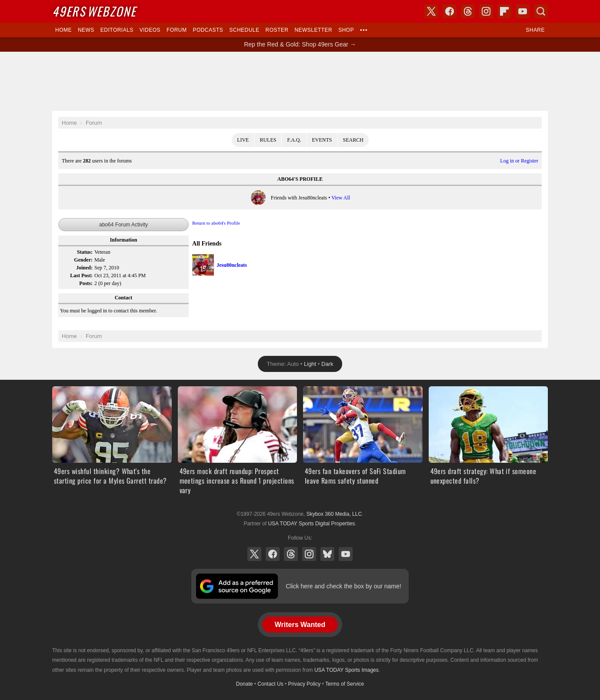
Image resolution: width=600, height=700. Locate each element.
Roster (277, 30)
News (86, 30)
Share (535, 30)
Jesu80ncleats (232, 265)
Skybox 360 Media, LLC (334, 514)
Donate (245, 684)
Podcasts (208, 30)
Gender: (83, 260)
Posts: (86, 283)
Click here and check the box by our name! (343, 586)
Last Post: (81, 275)
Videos (150, 30)
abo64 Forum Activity (123, 225)
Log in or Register (519, 161)
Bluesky (327, 554)
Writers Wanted (300, 625)
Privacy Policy (305, 684)
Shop (346, 30)
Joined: (84, 268)
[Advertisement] (300, 81)
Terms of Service (345, 684)
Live (243, 140)
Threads (291, 554)
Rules (268, 140)
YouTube (346, 554)
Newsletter (313, 30)
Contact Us (270, 684)
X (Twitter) (254, 554)
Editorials (117, 30)
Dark (327, 364)
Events (322, 140)
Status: (85, 252)
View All (341, 198)
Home (63, 30)
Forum (177, 30)
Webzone (94, 11)
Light (310, 364)
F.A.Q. (294, 140)
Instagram (309, 554)
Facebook (273, 554)
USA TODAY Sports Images (347, 670)
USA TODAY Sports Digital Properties (311, 524)
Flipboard (504, 11)
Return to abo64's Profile (216, 223)
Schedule (244, 30)
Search (353, 140)
